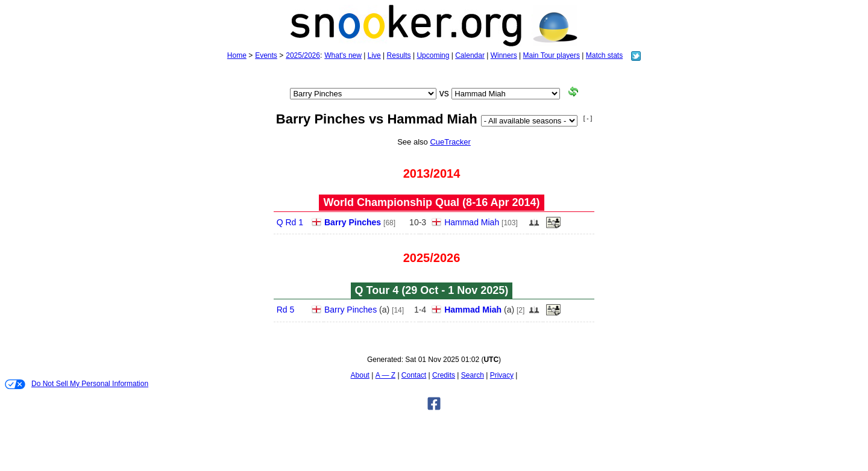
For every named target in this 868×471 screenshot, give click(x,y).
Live (374, 55)
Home (237, 55)
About (360, 375)
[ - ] (588, 118)
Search (473, 375)
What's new (343, 55)
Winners (504, 55)
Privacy (502, 375)
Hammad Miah (472, 222)
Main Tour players (552, 55)
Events (266, 55)
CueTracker (450, 142)
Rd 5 (286, 310)
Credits (444, 375)
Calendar (470, 55)
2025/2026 (303, 55)
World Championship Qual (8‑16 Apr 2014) (431, 202)
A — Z (385, 375)
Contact (414, 375)
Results (399, 55)
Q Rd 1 (290, 222)
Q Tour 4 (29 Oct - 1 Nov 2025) (432, 290)
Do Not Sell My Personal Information (77, 384)
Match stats (604, 55)
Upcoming (433, 55)
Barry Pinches (353, 222)
